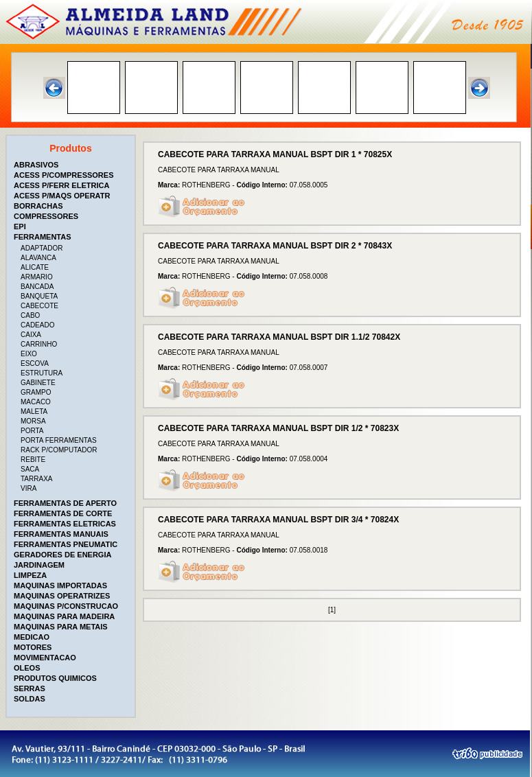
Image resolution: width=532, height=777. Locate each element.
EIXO (29, 354)
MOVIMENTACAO (45, 658)
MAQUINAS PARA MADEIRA (64, 616)
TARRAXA (37, 479)
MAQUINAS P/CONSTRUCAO (66, 606)
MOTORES (33, 647)
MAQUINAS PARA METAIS (61, 627)
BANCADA (37, 287)
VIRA (28, 488)
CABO (30, 315)
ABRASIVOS (36, 165)
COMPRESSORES (46, 216)
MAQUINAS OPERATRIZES (62, 596)
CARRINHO (39, 344)
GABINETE (38, 383)
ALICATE (35, 267)
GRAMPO (36, 392)
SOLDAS (30, 699)
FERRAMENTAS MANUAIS (61, 534)
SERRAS (30, 688)
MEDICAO (32, 637)
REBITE (33, 460)
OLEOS (27, 668)
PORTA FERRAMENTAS (59, 440)
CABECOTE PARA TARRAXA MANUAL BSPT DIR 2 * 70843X (275, 246)
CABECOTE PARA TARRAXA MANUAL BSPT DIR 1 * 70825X (275, 154)
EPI (20, 227)
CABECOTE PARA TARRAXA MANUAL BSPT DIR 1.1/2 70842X (279, 337)
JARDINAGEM (39, 565)
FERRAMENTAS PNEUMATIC (66, 544)
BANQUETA (39, 296)
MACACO (36, 402)
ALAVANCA (38, 258)
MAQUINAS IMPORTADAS (60, 585)
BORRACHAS (38, 206)
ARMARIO (37, 277)
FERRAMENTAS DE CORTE (63, 513)
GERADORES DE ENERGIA (62, 555)
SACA (30, 469)
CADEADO (37, 325)
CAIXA (31, 335)
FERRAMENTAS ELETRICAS (65, 524)
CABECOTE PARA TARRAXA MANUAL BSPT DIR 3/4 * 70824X (278, 520)
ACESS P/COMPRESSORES (63, 175)
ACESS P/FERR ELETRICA (61, 185)
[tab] (72, 165)
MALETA (34, 411)
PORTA (32, 431)
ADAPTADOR (42, 248)
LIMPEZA (30, 575)
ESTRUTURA (42, 373)
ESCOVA (35, 363)
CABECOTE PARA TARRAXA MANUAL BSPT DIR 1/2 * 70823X (278, 428)
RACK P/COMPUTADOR (59, 450)
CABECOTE (39, 306)
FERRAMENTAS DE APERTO (65, 503)
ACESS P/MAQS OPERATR (62, 196)
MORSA (33, 421)
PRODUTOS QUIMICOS (55, 678)
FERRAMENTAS (43, 237)
